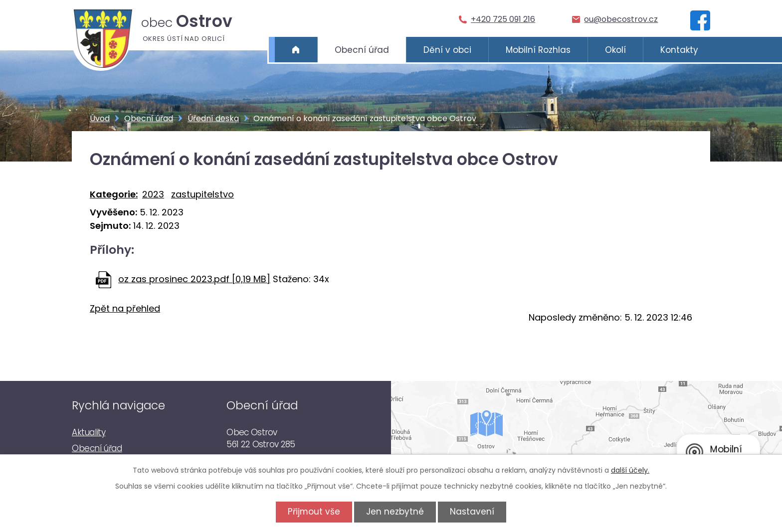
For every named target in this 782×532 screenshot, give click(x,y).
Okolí (615, 50)
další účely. (630, 470)
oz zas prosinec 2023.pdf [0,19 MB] (194, 279)
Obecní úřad (362, 50)
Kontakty (679, 50)
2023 (153, 194)
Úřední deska (213, 118)
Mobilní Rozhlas (538, 50)
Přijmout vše (312, 512)
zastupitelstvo (202, 194)
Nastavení (474, 512)
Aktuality (89, 432)
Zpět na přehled (125, 308)
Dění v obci (447, 50)
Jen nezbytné (395, 512)
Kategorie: (114, 194)
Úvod (296, 50)
